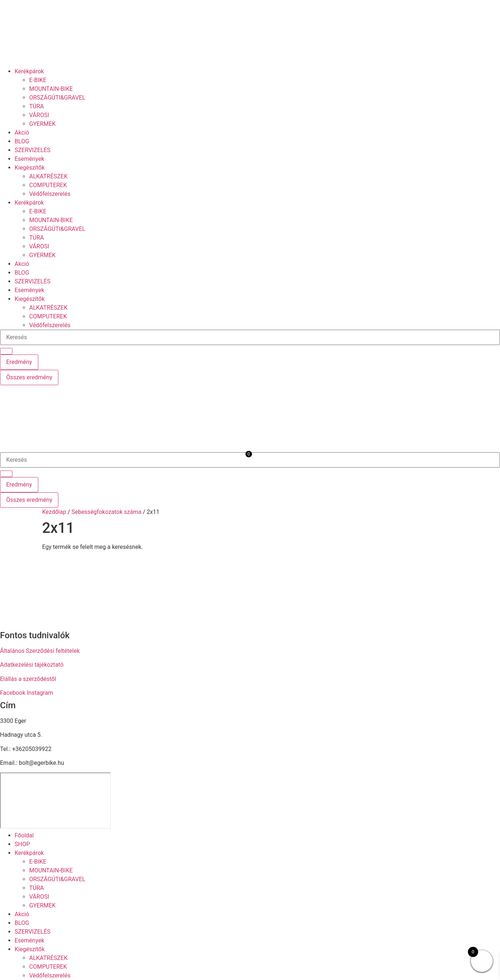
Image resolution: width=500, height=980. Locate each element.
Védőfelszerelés (50, 194)
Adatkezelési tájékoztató (32, 665)
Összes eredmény (29, 377)
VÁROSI (39, 115)
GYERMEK (42, 124)
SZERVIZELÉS (32, 150)
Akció (22, 133)
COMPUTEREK (48, 185)
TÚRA (36, 106)
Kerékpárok (29, 71)
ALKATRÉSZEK (48, 176)
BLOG (22, 141)
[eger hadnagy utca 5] (55, 801)
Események (29, 159)
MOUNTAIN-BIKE (51, 89)
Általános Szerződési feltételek (40, 651)
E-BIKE (38, 80)
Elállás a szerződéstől (28, 679)
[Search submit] (6, 351)
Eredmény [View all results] (19, 362)
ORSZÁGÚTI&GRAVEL (57, 98)
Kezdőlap (54, 512)
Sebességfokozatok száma (106, 512)
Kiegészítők (30, 168)
